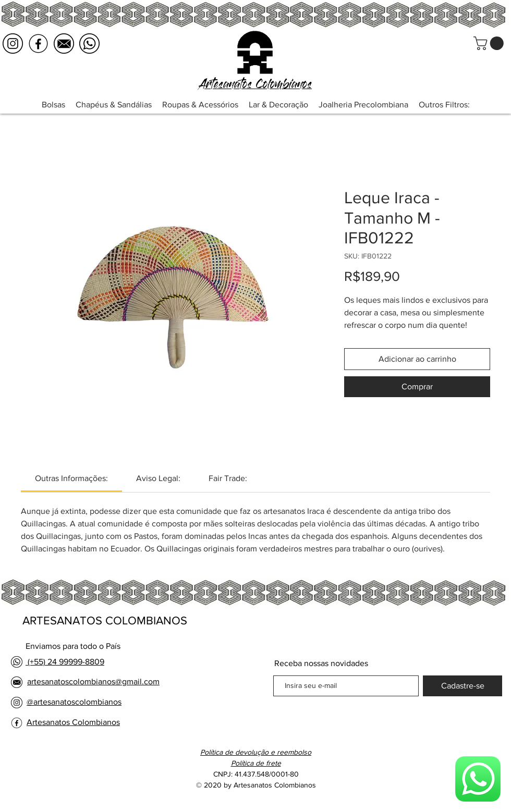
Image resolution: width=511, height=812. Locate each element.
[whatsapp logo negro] (89, 44)
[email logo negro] (64, 44)
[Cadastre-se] (463, 686)
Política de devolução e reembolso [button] (256, 752)
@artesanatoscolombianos (74, 702)
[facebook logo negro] (38, 44)
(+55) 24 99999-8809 (65, 662)
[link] (71, 478)
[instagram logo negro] (13, 44)
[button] (490, 43)
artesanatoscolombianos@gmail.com (93, 681)
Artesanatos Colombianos (73, 722)
